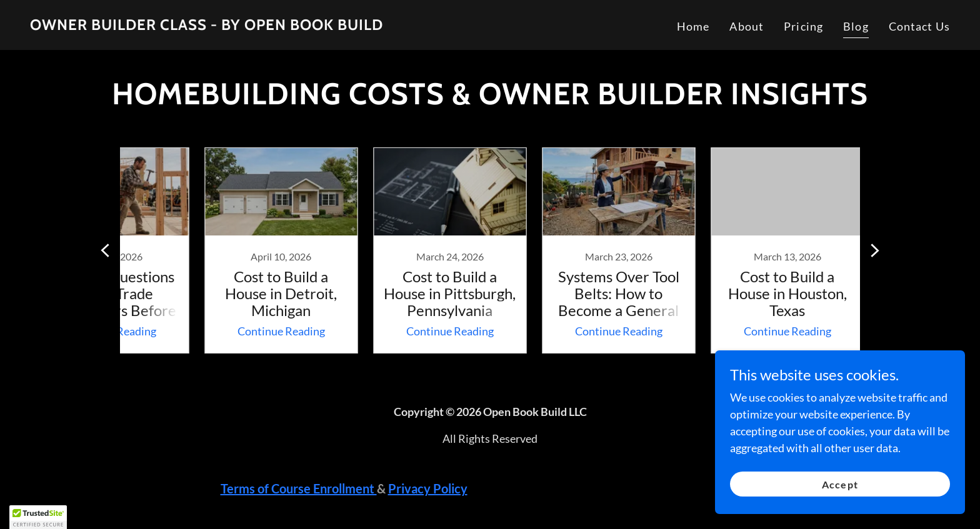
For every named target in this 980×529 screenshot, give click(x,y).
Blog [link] (856, 26)
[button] (38, 517)
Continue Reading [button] (237, 331)
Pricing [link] (803, 26)
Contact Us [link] (919, 26)
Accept (840, 484)
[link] (207, 26)
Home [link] (693, 26)
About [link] (747, 26)
